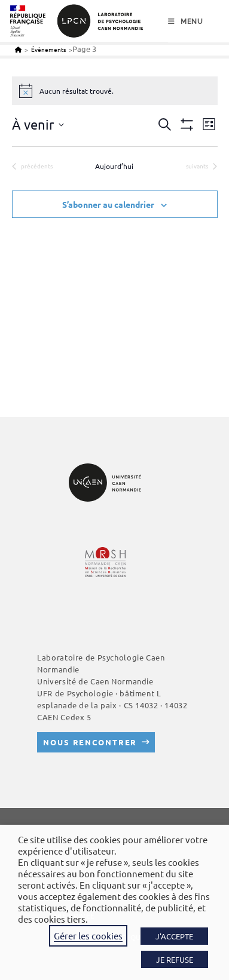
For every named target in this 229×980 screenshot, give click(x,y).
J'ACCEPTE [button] (174, 936)
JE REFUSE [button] (175, 959)
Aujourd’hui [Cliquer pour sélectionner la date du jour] (114, 166)
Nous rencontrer (90, 742)
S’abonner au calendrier (108, 204)
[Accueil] (18, 49)
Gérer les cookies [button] (88, 936)
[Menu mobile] (186, 21)
